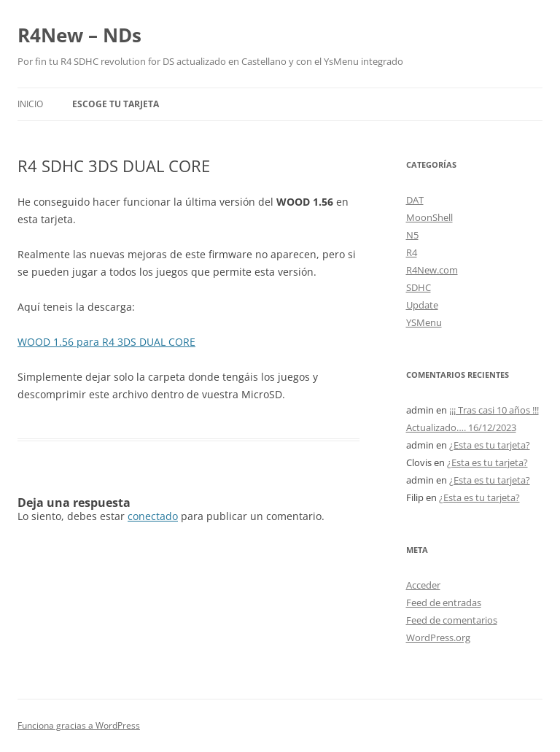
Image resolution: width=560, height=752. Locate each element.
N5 (412, 235)
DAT (415, 200)
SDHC (419, 287)
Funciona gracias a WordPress (79, 725)
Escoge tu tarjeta (116, 104)
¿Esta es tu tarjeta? (490, 445)
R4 (412, 252)
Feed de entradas (444, 602)
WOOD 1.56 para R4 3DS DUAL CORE (106, 342)
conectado (153, 516)
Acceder (423, 585)
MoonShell (429, 217)
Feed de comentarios (452, 620)
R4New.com (432, 270)
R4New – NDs (79, 35)
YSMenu (424, 322)
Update (422, 305)
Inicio (30, 104)
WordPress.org (438, 637)
